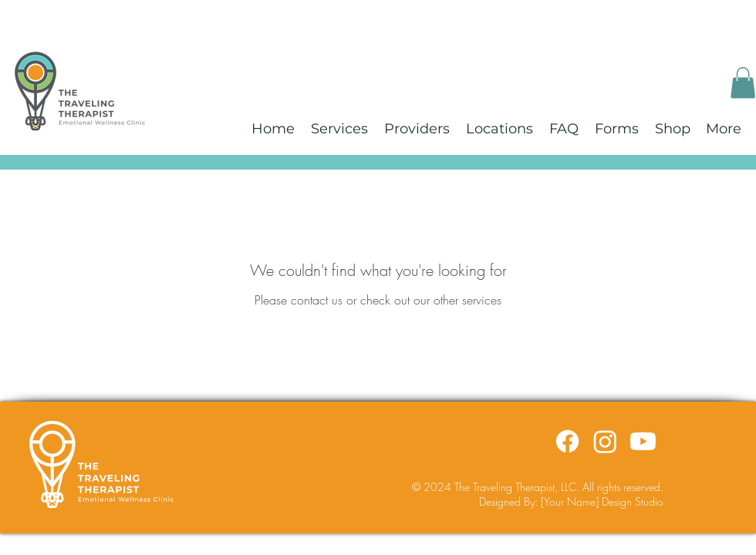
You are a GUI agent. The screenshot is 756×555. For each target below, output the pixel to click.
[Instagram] (605, 441)
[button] (743, 83)
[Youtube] (643, 441)
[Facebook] (567, 441)
